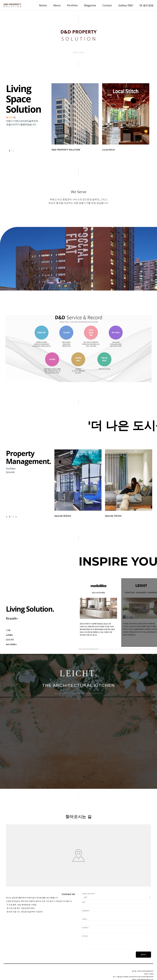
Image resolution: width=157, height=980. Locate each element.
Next (16, 517)
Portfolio (72, 5)
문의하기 (143, 955)
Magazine (90, 5)
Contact (107, 5)
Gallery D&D (126, 5)
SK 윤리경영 (146, 5)
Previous (7, 517)
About (57, 5)
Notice (43, 5)
